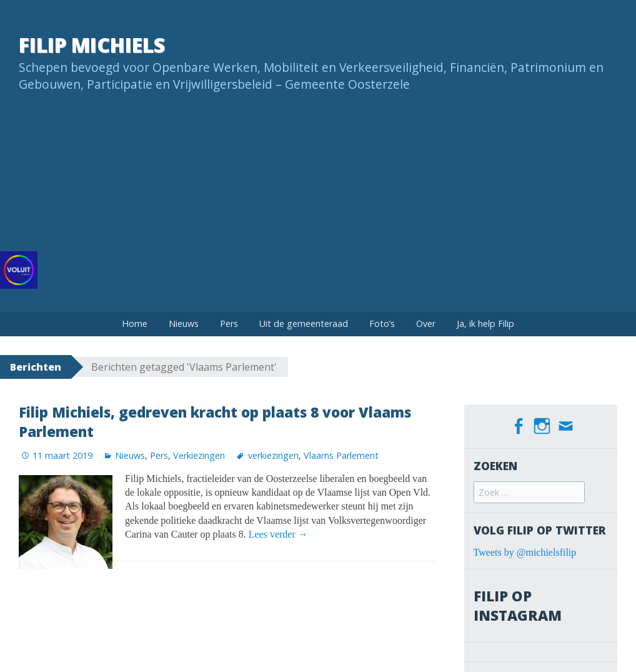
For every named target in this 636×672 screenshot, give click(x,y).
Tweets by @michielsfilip (525, 552)
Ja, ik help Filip (485, 323)
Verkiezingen (199, 455)
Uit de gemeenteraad (304, 323)
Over (426, 323)
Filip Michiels (92, 45)
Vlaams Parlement (341, 455)
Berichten (36, 367)
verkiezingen (273, 455)
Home (135, 323)
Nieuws (184, 323)
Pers (229, 323)
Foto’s (382, 323)
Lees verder (278, 534)
